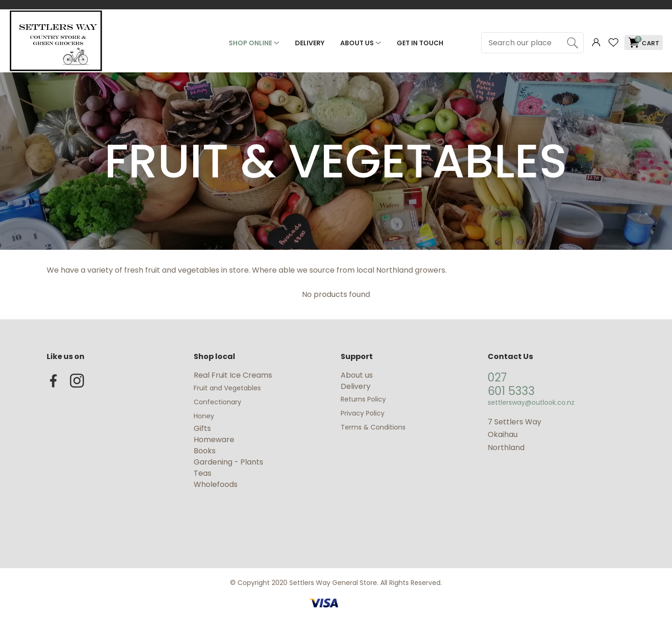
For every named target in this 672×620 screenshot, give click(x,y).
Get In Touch (420, 43)
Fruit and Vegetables (228, 388)
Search (573, 43)
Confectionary (218, 402)
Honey (204, 416)
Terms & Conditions (373, 427)
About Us (357, 43)
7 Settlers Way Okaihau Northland (514, 434)
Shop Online (250, 43)
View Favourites (613, 43)
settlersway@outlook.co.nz (531, 402)
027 (497, 377)
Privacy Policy (363, 413)
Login (596, 43)
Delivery (310, 43)
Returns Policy (363, 399)
